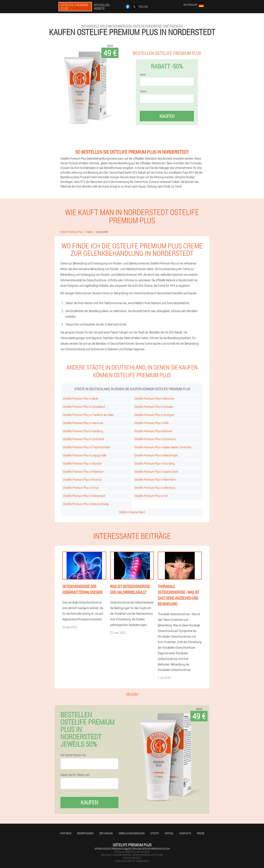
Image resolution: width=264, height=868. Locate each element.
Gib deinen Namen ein (73, 755)
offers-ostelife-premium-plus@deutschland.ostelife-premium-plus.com (132, 849)
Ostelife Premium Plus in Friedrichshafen (87, 447)
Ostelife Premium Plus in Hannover (83, 423)
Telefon (144, 91)
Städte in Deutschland (132, 512)
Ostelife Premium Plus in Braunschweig (86, 504)
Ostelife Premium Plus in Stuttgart (154, 415)
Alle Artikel (132, 694)
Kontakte (185, 833)
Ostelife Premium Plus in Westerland (84, 496)
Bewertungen (85, 833)
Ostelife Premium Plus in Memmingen (156, 455)
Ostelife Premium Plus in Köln (152, 423)
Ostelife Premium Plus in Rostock (82, 479)
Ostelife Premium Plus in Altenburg (155, 488)
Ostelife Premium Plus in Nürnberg (155, 463)
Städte (155, 833)
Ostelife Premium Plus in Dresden (154, 407)
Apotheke (66, 833)
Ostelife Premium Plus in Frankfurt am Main (88, 415)
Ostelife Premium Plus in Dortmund (155, 439)
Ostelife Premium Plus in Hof (151, 496)
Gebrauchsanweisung (132, 833)
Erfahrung (106, 833)
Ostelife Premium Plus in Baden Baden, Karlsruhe (163, 447)
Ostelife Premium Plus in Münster (82, 463)
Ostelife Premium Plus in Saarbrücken (156, 471)
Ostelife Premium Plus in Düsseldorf (84, 407)
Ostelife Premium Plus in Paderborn (84, 471)
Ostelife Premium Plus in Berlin (81, 398)
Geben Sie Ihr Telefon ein (75, 775)
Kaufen (167, 116)
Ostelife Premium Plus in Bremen (153, 431)
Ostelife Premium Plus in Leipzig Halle (85, 455)
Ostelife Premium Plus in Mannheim (155, 479)
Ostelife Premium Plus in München (154, 398)
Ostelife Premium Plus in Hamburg (83, 431)
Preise (201, 833)
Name (143, 75)
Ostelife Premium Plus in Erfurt (81, 488)
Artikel (169, 833)
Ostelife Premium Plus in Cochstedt (84, 439)
